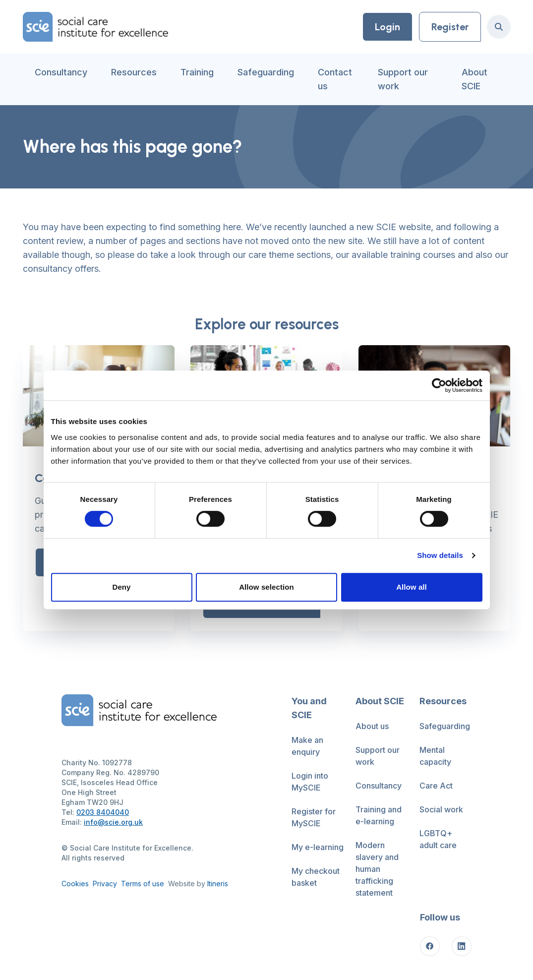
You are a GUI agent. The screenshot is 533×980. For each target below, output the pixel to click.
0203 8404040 (103, 812)
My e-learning (318, 847)
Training (197, 72)
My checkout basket (316, 877)
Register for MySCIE (314, 817)
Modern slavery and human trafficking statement (377, 869)
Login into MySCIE (310, 782)
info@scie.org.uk (113, 822)
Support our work (403, 79)
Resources (134, 72)
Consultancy (61, 72)
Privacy (105, 884)
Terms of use (143, 884)
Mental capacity (435, 756)
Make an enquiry (307, 746)
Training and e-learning (379, 815)
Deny (121, 587)
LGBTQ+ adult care (438, 839)
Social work (441, 809)
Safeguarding (266, 72)
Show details (440, 555)
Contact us (335, 79)
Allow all (412, 587)
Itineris (218, 884)
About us (372, 726)
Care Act (436, 786)
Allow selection (266, 587)
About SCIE (474, 79)
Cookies (75, 884)
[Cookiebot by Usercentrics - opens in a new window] (439, 385)
